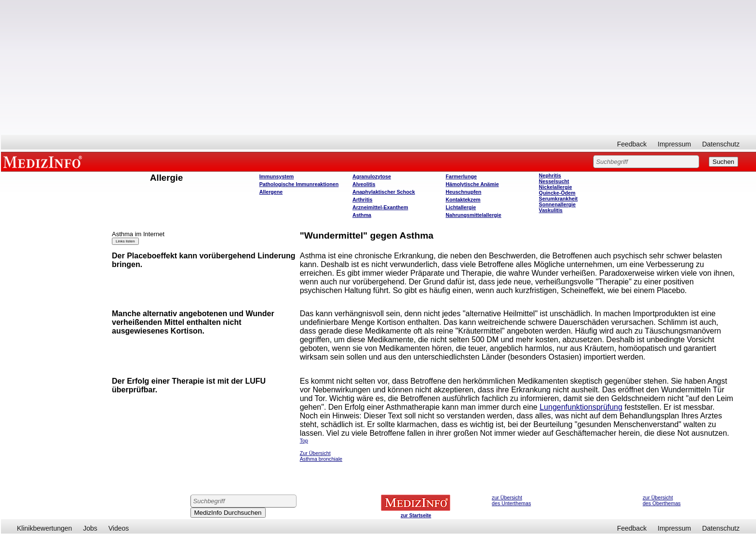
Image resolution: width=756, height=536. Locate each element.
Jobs (90, 528)
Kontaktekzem (463, 200)
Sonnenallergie (557, 204)
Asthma (362, 215)
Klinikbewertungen (44, 528)
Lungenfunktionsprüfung (581, 407)
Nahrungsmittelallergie (473, 215)
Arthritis (362, 200)
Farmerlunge (461, 176)
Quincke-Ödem (557, 193)
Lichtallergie (461, 207)
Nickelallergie (556, 187)
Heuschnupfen (463, 192)
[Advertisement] (378, 67)
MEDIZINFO (44, 161)
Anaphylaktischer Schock (384, 192)
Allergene (271, 192)
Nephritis (550, 175)
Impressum (674, 144)
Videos (119, 528)
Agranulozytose (372, 176)
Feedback (632, 144)
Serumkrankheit (559, 199)
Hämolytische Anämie (472, 184)
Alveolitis (364, 184)
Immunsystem (277, 176)
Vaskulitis (551, 210)
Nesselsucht (554, 181)
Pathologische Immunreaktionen (299, 184)
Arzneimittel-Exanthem (380, 207)
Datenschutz (721, 144)
